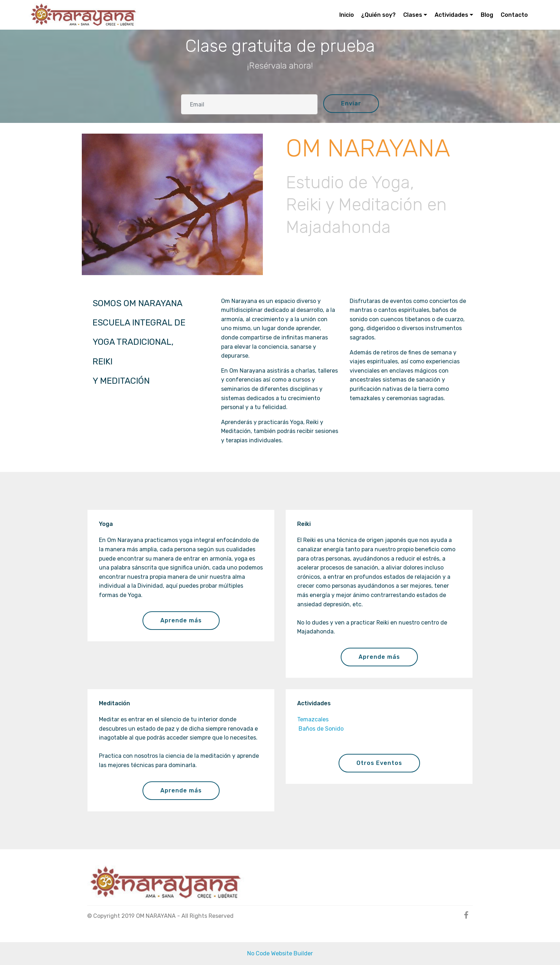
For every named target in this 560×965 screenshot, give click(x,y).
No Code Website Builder (280, 953)
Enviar (351, 103)
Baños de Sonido (320, 729)
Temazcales (313, 719)
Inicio (347, 15)
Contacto (514, 15)
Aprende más (181, 620)
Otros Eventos (379, 763)
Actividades (451, 15)
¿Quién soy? (378, 15)
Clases (413, 15)
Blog (487, 15)
